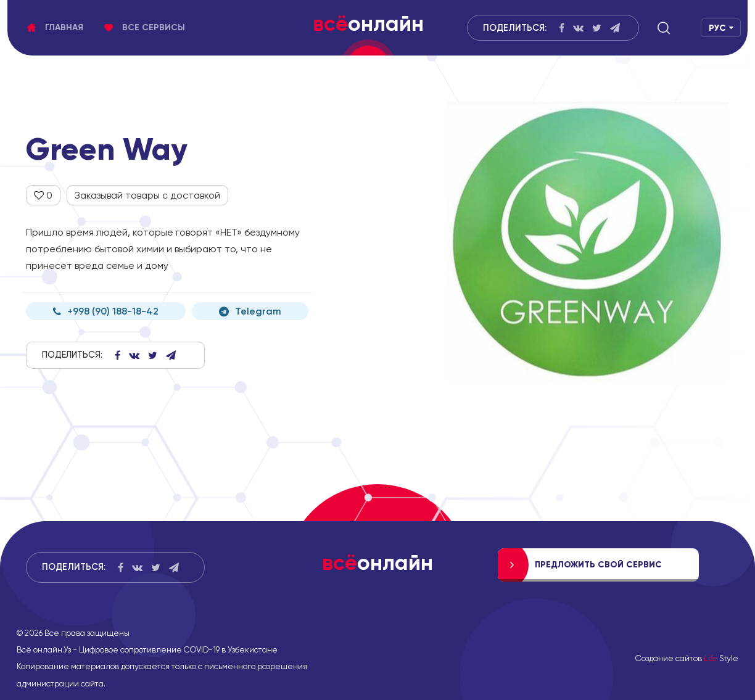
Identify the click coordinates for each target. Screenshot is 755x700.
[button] (664, 28)
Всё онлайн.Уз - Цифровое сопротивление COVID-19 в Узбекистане (147, 649)
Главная (55, 27)
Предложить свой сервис (598, 565)
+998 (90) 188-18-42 (106, 311)
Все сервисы (145, 27)
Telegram (250, 311)
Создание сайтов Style (687, 658)
